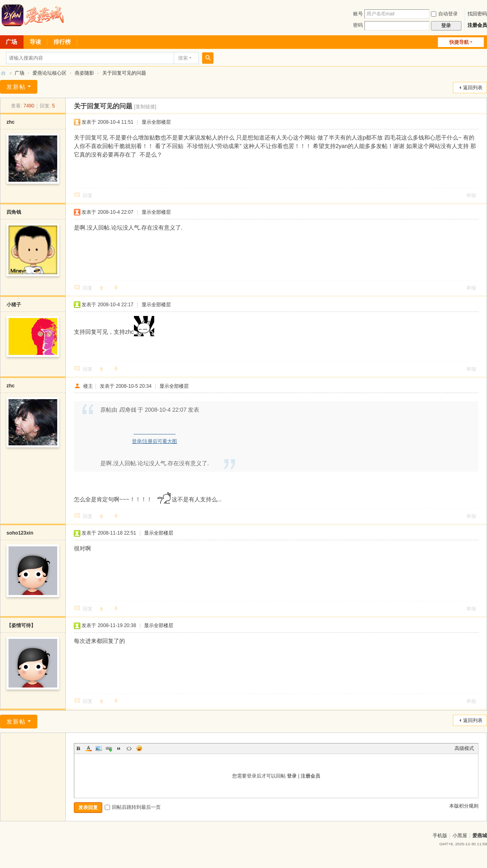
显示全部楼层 (156, 122)
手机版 (440, 836)
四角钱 (14, 212)
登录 (292, 776)
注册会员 (477, 25)
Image (99, 748)
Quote (119, 748)
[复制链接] (145, 107)
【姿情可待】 (21, 625)
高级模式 (464, 748)
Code (129, 748)
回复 (88, 196)
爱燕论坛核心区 (50, 73)
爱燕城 (480, 836)
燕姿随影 (84, 73)
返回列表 (473, 88)
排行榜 (62, 42)
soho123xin (20, 533)
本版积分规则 (464, 806)
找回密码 (477, 14)
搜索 (183, 58)
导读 (35, 42)
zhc (11, 122)
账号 (358, 14)
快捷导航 (459, 42)
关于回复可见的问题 (124, 73)
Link (109, 748)
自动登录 (444, 14)
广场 (19, 73)
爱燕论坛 (3, 73)
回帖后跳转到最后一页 (133, 807)
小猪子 (14, 305)
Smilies (139, 748)
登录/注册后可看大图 (154, 441)
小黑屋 (460, 836)
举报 (471, 196)
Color (88, 748)
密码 (358, 25)
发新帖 (16, 87)
